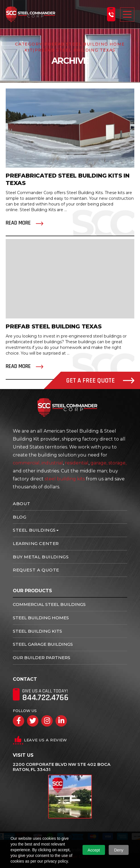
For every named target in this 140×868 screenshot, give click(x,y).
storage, (117, 463)
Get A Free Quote (100, 381)
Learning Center (36, 543)
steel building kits (65, 479)
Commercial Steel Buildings (49, 604)
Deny (119, 850)
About (22, 504)
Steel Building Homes (41, 618)
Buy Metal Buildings (41, 557)
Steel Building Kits (37, 631)
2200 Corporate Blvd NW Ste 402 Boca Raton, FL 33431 (62, 767)
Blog (19, 517)
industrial (52, 463)
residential (77, 463)
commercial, (27, 463)
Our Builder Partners (42, 658)
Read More (18, 223)
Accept (94, 850)
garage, (99, 463)
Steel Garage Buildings (43, 644)
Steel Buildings (34, 530)
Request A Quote (36, 570)
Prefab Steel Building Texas (54, 326)
